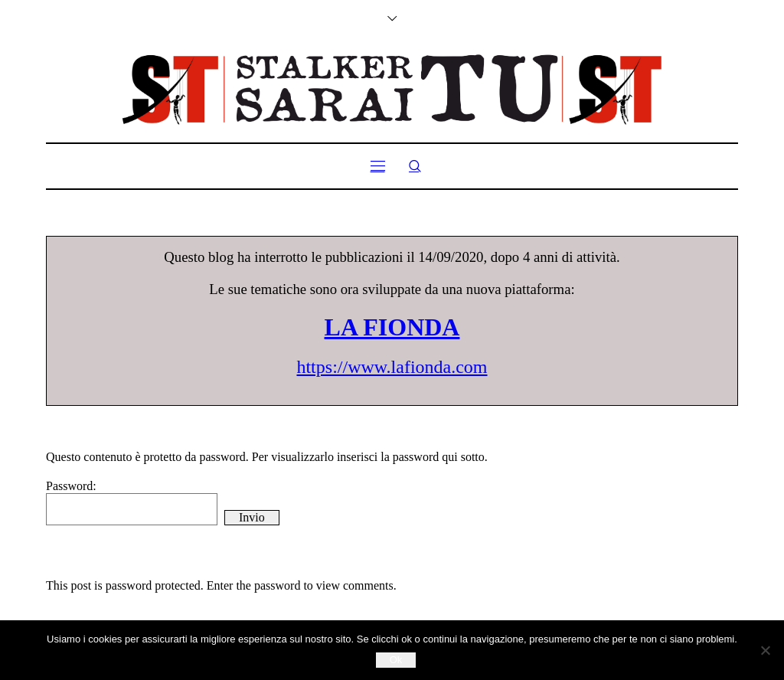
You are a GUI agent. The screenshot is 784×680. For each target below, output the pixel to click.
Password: (132, 502)
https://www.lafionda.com (392, 367)
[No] (765, 650)
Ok (396, 660)
